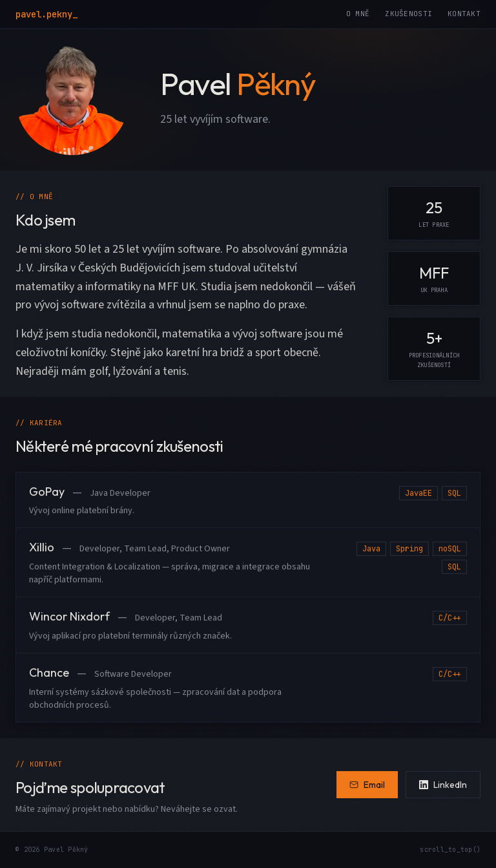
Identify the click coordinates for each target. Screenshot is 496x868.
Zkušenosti (408, 14)
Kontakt (464, 14)
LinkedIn (443, 785)
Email (367, 785)
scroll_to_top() (450, 850)
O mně (358, 14)
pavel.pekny (46, 14)
